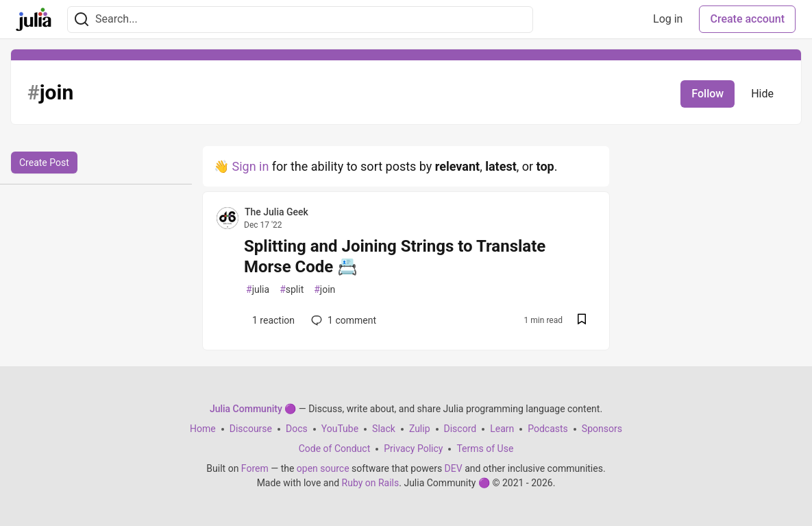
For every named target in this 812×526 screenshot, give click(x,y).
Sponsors (602, 429)
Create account (747, 19)
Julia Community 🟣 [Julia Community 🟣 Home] (253, 409)
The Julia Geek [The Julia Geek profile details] (276, 212)
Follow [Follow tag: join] (708, 94)
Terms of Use (485, 449)
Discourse (251, 429)
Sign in (250, 166)
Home (203, 429)
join (324, 290)
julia (258, 290)
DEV (454, 468)
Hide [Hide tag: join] (762, 94)
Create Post (44, 163)
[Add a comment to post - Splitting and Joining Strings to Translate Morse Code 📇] (270, 320)
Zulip (420, 429)
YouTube (340, 429)
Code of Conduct (335, 449)
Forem (255, 468)
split (292, 290)
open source (323, 468)
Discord (460, 429)
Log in (668, 19)
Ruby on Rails (371, 483)
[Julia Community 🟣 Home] (34, 19)
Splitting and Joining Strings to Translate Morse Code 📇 (395, 256)
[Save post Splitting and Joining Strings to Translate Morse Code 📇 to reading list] (582, 321)
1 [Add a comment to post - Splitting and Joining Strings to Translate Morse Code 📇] (342, 320)
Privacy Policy (413, 449)
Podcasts (548, 429)
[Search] (82, 20)
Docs (297, 429)
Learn (502, 429)
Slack (384, 429)
